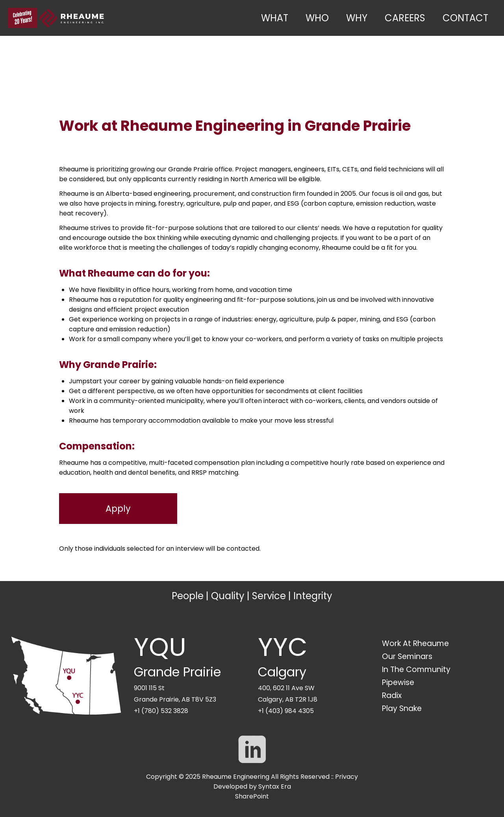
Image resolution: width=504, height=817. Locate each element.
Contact (465, 18)
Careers (405, 18)
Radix (392, 695)
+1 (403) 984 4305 (286, 711)
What (275, 18)
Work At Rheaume (415, 643)
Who (317, 18)
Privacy (346, 777)
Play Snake (402, 708)
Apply (118, 509)
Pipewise (398, 682)
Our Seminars (407, 656)
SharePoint (252, 796)
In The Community (416, 669)
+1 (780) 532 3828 (161, 711)
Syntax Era (275, 786)
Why (357, 18)
